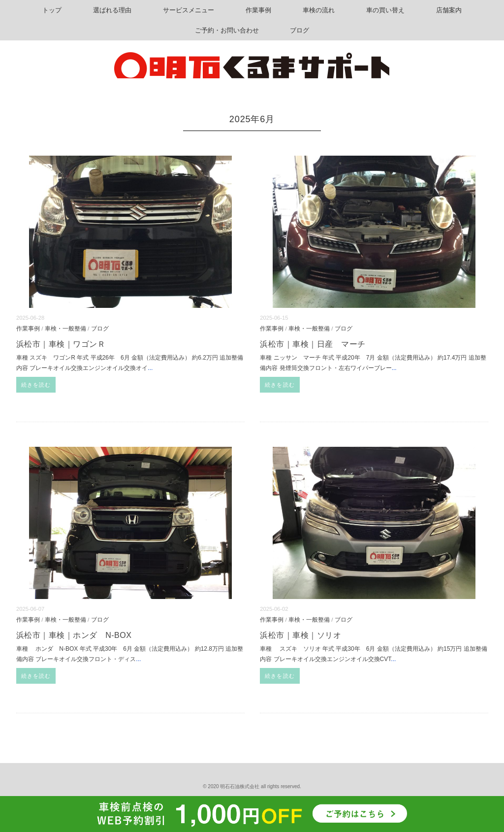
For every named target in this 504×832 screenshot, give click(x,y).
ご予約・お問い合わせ (227, 30)
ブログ (299, 30)
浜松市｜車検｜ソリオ (300, 635)
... (150, 368)
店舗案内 (449, 10)
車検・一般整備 (65, 328)
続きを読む (36, 385)
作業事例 (258, 10)
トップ (52, 10)
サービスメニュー (189, 10)
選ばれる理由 (112, 10)
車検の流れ (319, 10)
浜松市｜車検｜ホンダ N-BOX (74, 635)
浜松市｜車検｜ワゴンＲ (61, 344)
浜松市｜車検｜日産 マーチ (313, 344)
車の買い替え (385, 10)
